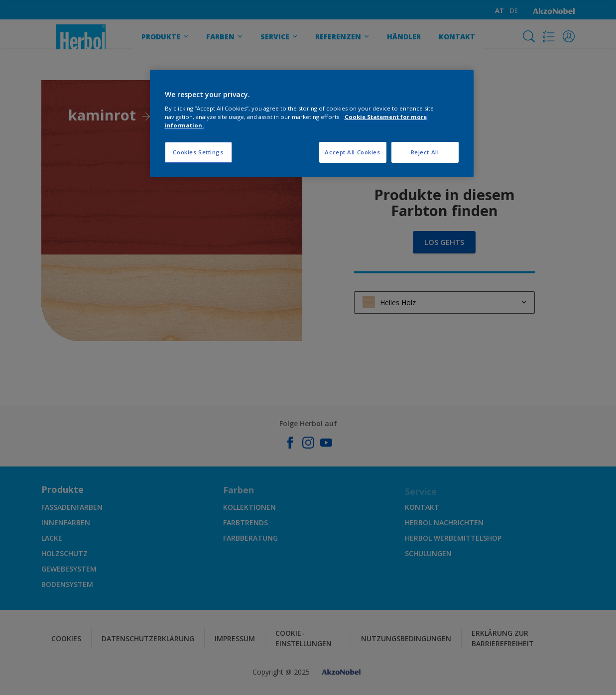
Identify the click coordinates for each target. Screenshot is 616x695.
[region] (312, 124)
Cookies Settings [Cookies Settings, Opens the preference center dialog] (198, 152)
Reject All (425, 152)
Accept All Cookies (352, 152)
